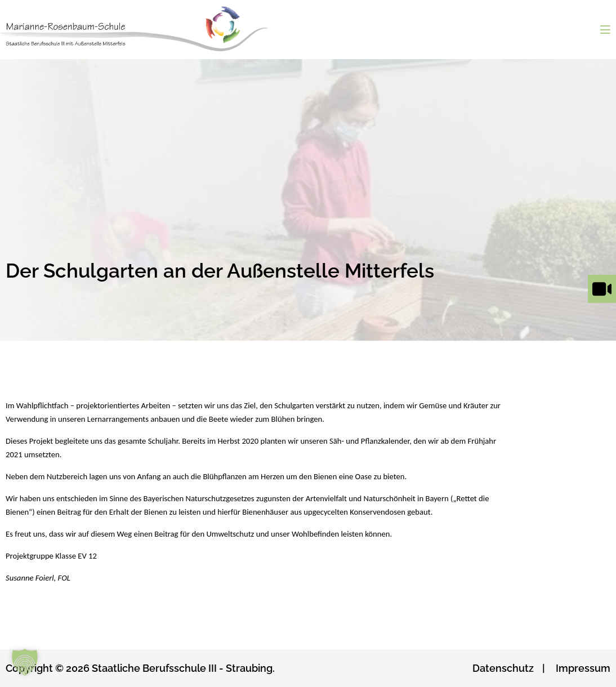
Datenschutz (503, 668)
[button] (25, 662)
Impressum (583, 668)
